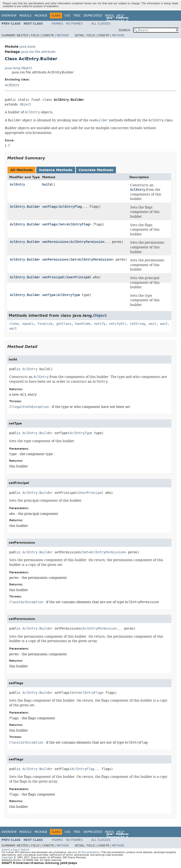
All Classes (101, 24)
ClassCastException (26, 602)
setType (49, 295)
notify (100, 324)
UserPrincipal (79, 277)
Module (25, 16)
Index (109, 16)
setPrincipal (53, 277)
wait (152, 324)
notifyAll (118, 324)
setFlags (50, 207)
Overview (9, 16)
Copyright (7, 857)
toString (137, 324)
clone (14, 324)
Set (62, 224)
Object (25, 104)
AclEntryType (69, 295)
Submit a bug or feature (15, 850)
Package (41, 16)
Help (120, 16)
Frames (57, 24)
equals (28, 324)
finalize (45, 324)
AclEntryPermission (87, 242)
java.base (28, 47)
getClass (64, 324)
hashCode (83, 324)
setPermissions (55, 242)
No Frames (74, 24)
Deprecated (93, 16)
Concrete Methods (96, 170)
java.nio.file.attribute (38, 52)
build (47, 184)
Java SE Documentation (86, 852)
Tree (77, 16)
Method (63, 35)
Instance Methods (56, 170)
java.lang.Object (18, 68)
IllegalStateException (29, 407)
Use (68, 16)
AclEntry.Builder (25, 207)
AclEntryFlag (70, 207)
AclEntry (12, 85)
